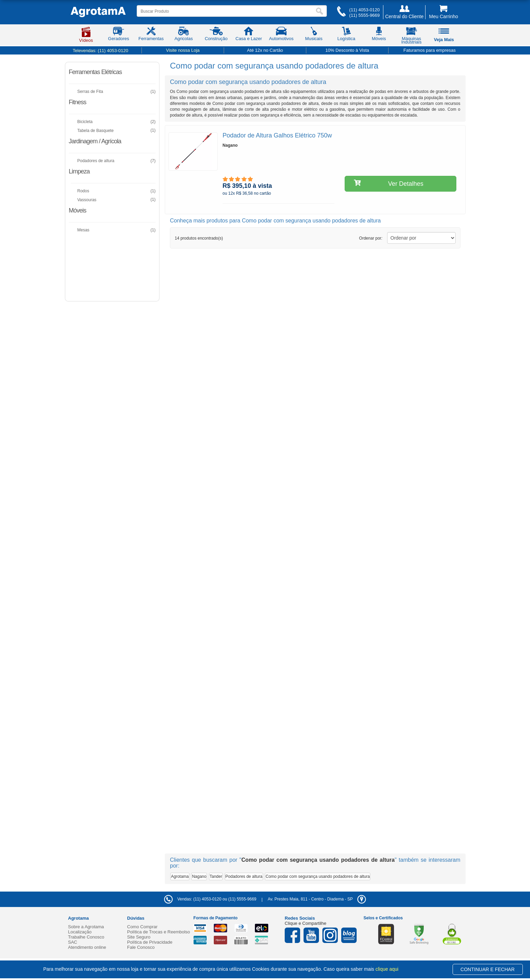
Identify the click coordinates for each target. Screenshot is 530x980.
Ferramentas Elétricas (95, 72)
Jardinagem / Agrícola (95, 141)
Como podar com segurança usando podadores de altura (318, 876)
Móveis (78, 210)
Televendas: (100, 51)
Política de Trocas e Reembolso (159, 932)
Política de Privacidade (150, 942)
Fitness (78, 102)
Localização (80, 932)
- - (317, 899)
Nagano (199, 876)
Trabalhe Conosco (86, 937)
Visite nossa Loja (183, 50)
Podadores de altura (244, 876)
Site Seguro (139, 937)
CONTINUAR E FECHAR (488, 969)
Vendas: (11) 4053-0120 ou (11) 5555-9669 (210, 899)
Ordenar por (371, 238)
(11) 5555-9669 (364, 15)
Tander (216, 876)
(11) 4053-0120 (364, 10)
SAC (73, 942)
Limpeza (79, 171)
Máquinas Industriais (411, 37)
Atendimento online (87, 947)
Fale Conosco (141, 947)
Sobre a (86, 927)
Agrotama (180, 876)
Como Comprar (142, 927)
